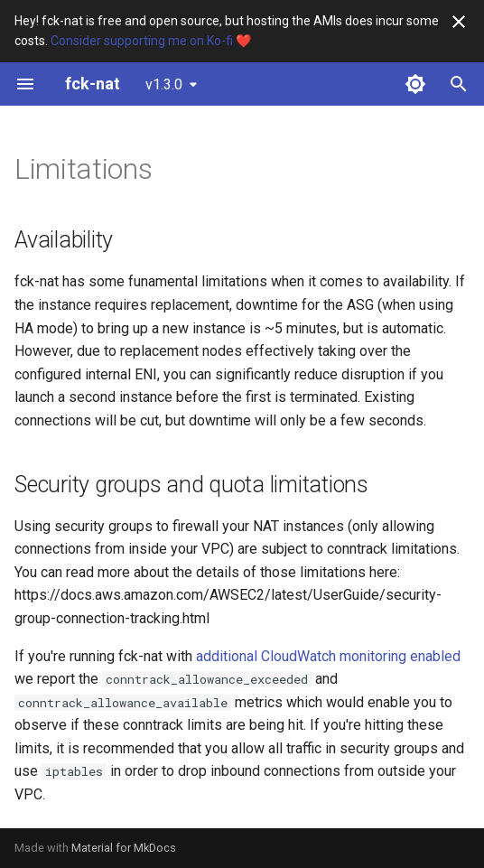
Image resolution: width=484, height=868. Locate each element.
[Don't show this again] (459, 22)
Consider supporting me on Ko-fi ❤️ (151, 41)
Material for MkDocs (124, 848)
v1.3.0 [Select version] (164, 84)
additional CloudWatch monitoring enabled (328, 656)
